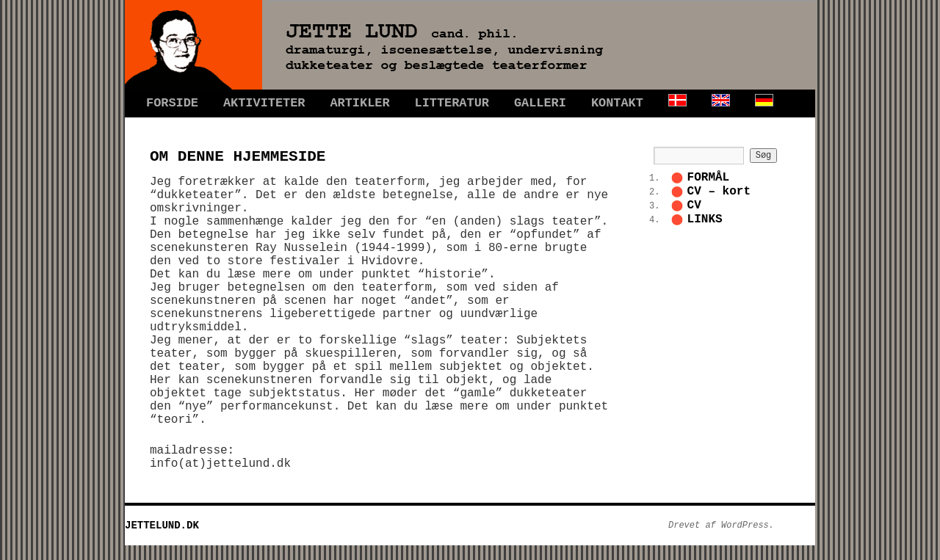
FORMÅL (709, 178)
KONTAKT (617, 103)
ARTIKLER (359, 103)
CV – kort (719, 192)
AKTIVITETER (264, 103)
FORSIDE (172, 103)
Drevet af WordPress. (721, 526)
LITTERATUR (452, 103)
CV (694, 206)
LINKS (705, 219)
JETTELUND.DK (162, 526)
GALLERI (540, 103)
